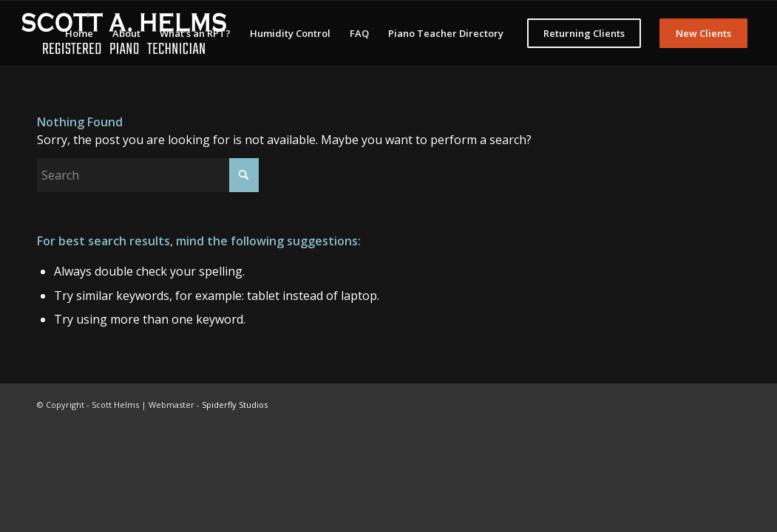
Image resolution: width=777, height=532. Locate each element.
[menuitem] (79, 33)
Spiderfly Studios (235, 405)
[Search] (148, 175)
